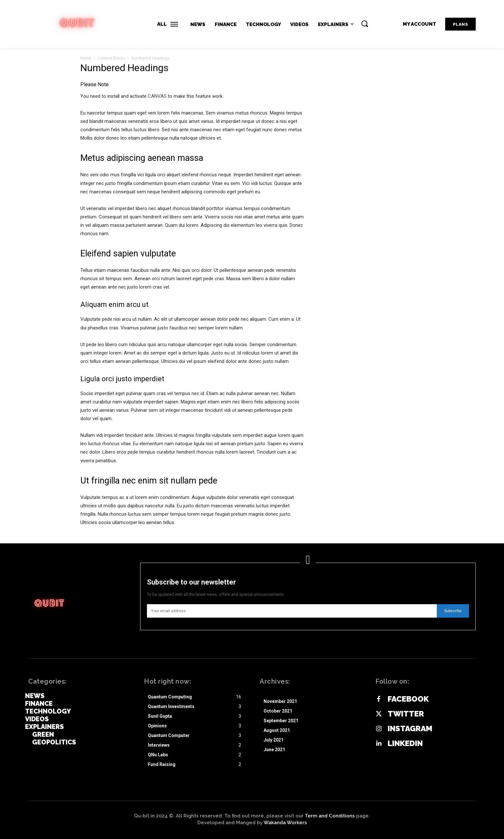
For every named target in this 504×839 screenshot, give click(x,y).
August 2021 (277, 730)
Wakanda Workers (285, 823)
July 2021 (274, 740)
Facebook (408, 699)
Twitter (406, 714)
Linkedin (405, 743)
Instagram (410, 729)
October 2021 (278, 711)
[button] (364, 23)
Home (86, 58)
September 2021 (281, 721)
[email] (292, 611)
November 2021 (280, 701)
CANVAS (157, 96)
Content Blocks (111, 58)
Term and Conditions (330, 816)
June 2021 (274, 750)
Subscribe (453, 611)
